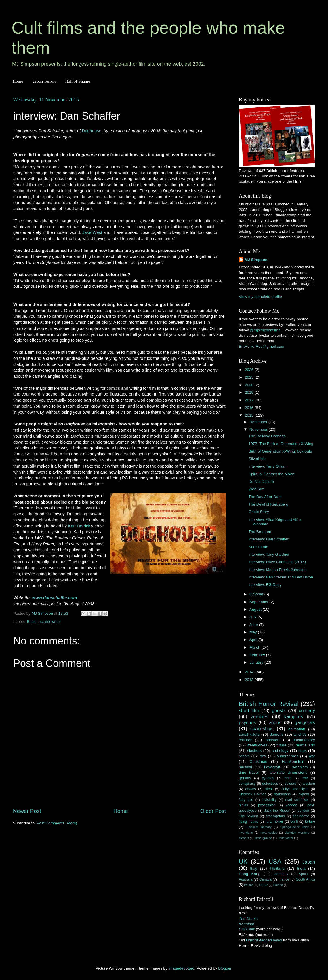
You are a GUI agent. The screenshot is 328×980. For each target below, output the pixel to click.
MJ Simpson (256, 260)
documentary (304, 740)
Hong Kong (250, 874)
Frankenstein (293, 762)
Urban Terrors (44, 81)
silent (269, 789)
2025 (250, 377)
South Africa (306, 879)
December (259, 422)
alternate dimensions (288, 772)
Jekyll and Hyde (295, 789)
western (309, 784)
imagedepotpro (182, 968)
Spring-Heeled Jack (295, 827)
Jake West (92, 232)
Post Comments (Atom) (57, 823)
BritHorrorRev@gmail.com (262, 346)
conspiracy (247, 784)
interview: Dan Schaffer (269, 539)
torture (310, 822)
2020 (250, 385)
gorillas (245, 778)
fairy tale (246, 800)
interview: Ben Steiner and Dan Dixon (281, 577)
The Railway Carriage (267, 436)
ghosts (279, 710)
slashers (254, 751)
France (284, 879)
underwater (285, 838)
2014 (250, 672)
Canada (265, 879)
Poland (278, 885)
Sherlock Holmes (252, 794)
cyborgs (268, 778)
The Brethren (260, 532)
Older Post (213, 811)
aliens (275, 722)
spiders (290, 784)
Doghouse (91, 131)
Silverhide (257, 459)
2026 (250, 370)
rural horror (274, 822)
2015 (250, 415)
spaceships (262, 729)
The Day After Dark (265, 497)
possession (267, 805)
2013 (250, 680)
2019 (250, 392)
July (253, 617)
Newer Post (27, 811)
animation (297, 729)
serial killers (249, 734)
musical (245, 767)
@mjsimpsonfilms (265, 330)
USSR (263, 885)
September (260, 602)
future (282, 745)
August (256, 609)
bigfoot (304, 794)
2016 (250, 408)
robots (244, 756)
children (246, 740)
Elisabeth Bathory (259, 827)
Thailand (277, 868)
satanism (300, 767)
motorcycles (269, 833)
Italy (254, 868)
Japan (309, 862)
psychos (247, 722)
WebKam (257, 489)
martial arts (305, 745)
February (258, 655)
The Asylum (248, 816)
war (312, 756)
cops (303, 751)
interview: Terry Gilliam (268, 466)
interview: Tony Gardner (269, 554)
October (257, 594)
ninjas (243, 805)
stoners (244, 838)
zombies (260, 716)
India (301, 868)
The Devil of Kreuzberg (268, 504)
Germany (281, 874)
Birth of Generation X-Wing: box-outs (280, 451)
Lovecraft (272, 767)
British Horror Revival (269, 704)
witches (300, 734)
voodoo (291, 805)
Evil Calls (247, 929)
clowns (251, 789)
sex (263, 756)
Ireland (249, 885)
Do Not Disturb (261, 482)
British (32, 622)
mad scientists (297, 800)
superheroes (288, 756)
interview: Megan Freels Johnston (278, 570)
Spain (303, 874)
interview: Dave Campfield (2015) (277, 562)
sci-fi (294, 822)
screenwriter (50, 622)
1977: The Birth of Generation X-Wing (281, 444)
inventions (246, 833)
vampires (293, 716)
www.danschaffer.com (55, 598)
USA (275, 861)
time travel (249, 772)
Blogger (225, 968)
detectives (270, 784)
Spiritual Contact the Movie (272, 474)
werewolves (257, 745)
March (255, 647)
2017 (250, 400)
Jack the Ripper (277, 811)
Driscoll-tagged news (264, 940)
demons (276, 734)
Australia (246, 879)
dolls (288, 778)
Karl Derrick (79, 526)
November (259, 429)
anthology (280, 751)
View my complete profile (260, 297)
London (303, 811)
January (257, 662)
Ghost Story (259, 512)
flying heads (248, 822)
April (254, 640)
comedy (307, 710)
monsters (272, 740)
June (254, 625)
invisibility (269, 800)
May (254, 632)
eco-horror (301, 816)
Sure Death (258, 547)
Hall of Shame (78, 81)
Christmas (259, 762)
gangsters (305, 722)
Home (18, 81)
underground (263, 838)
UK (243, 861)
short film (249, 710)
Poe (305, 778)
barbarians (282, 794)
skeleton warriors (297, 833)
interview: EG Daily (265, 585)
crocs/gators (275, 816)
